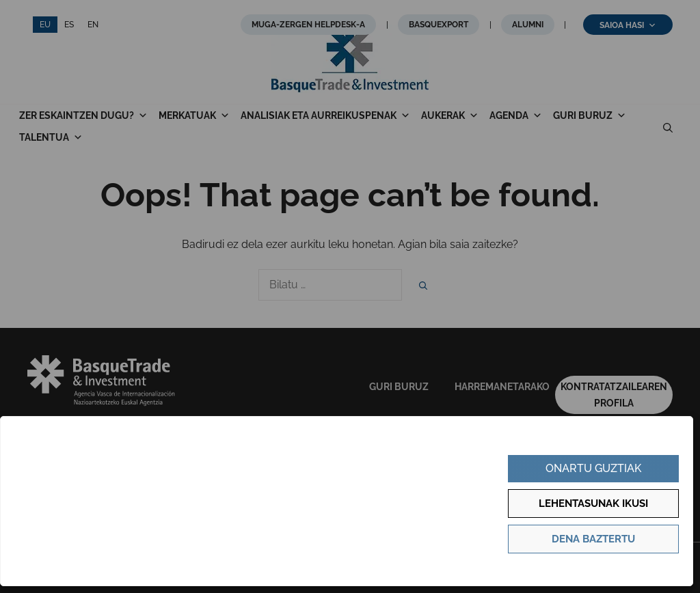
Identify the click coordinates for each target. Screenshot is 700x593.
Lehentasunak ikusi (593, 504)
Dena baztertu (593, 539)
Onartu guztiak (593, 468)
